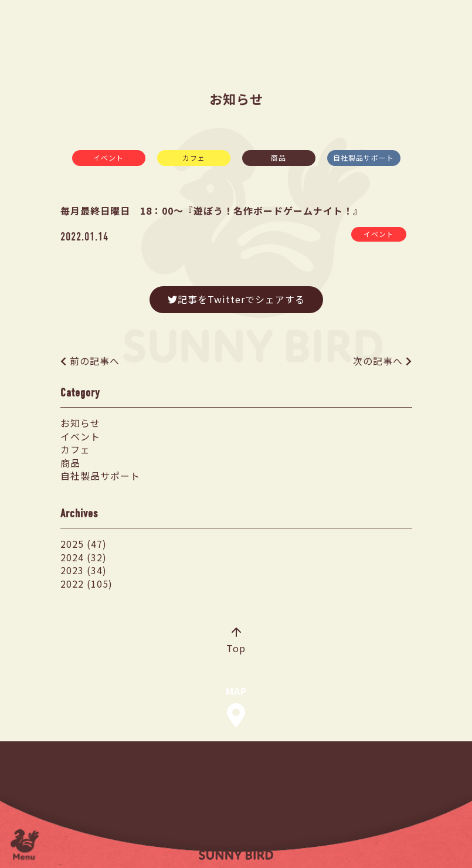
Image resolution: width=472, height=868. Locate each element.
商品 (279, 157)
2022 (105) (86, 584)
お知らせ (80, 423)
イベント (108, 157)
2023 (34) (84, 570)
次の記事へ (378, 361)
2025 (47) (84, 544)
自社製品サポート (364, 157)
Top (236, 642)
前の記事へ (95, 361)
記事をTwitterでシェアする (236, 299)
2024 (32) (84, 557)
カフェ (194, 157)
